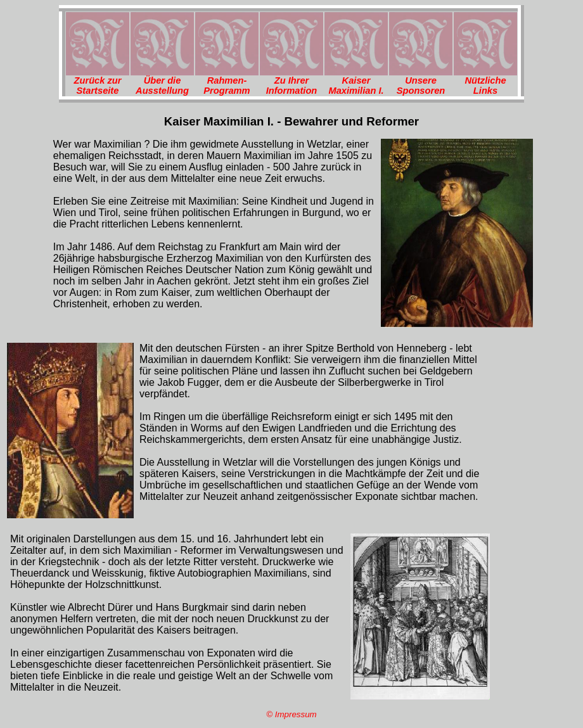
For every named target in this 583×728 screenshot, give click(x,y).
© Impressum (291, 714)
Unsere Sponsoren (421, 86)
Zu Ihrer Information (292, 86)
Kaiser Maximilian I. (356, 86)
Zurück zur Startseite (98, 86)
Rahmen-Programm (227, 86)
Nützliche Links (485, 86)
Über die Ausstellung (162, 86)
